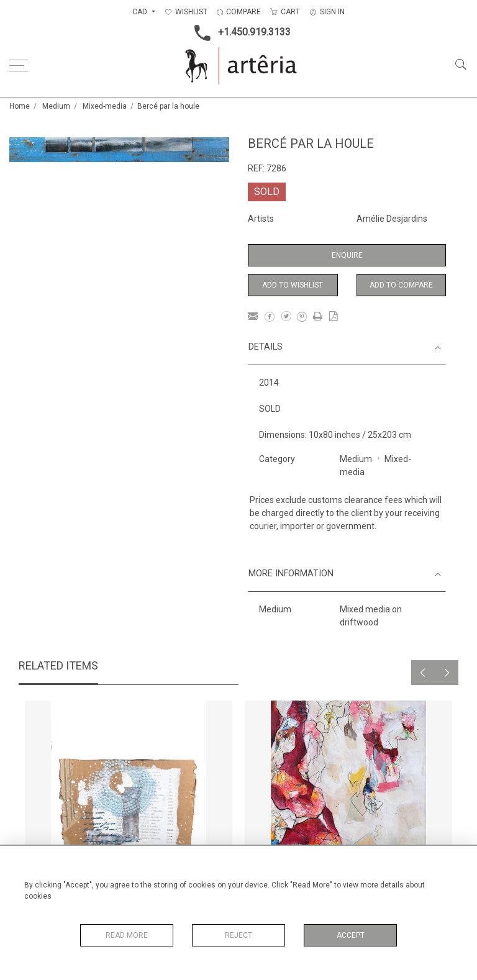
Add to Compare (401, 285)
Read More (127, 935)
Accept (351, 935)
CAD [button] (141, 12)
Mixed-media (105, 106)
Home (20, 106)
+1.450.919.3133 (239, 33)
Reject (238, 935)
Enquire (347, 255)
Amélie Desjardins (392, 219)
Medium (56, 106)
